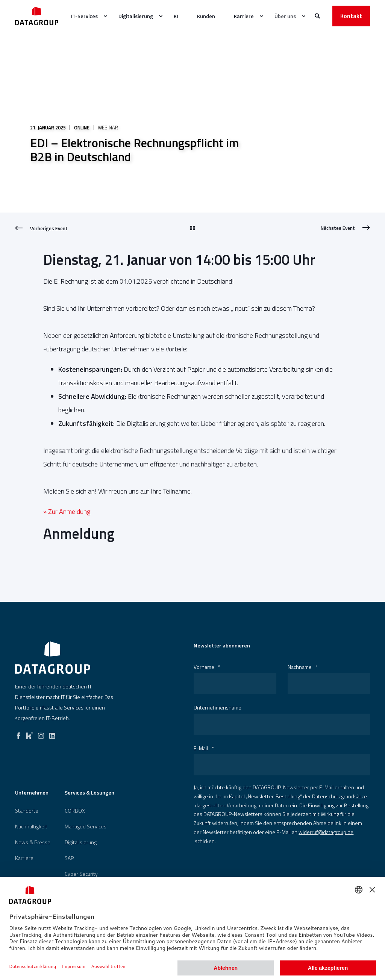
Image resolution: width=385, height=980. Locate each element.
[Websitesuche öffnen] (318, 15)
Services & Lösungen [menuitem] (89, 793)
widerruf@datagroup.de (326, 832)
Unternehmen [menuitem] (32, 793)
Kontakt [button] (351, 16)
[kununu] (30, 734)
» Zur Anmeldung (67, 511)
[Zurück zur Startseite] (37, 16)
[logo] (53, 658)
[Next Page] (345, 228)
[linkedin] (52, 734)
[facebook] (18, 734)
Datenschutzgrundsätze (340, 796)
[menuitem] (105, 16)
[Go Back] (192, 228)
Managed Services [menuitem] (86, 827)
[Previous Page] (41, 228)
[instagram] (41, 734)
